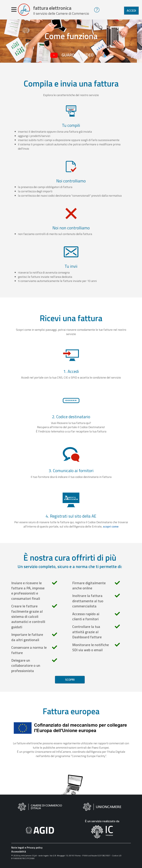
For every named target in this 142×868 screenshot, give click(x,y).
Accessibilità (19, 853)
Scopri (70, 681)
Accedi (131, 11)
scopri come (111, 528)
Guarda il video (78, 57)
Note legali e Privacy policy (27, 849)
